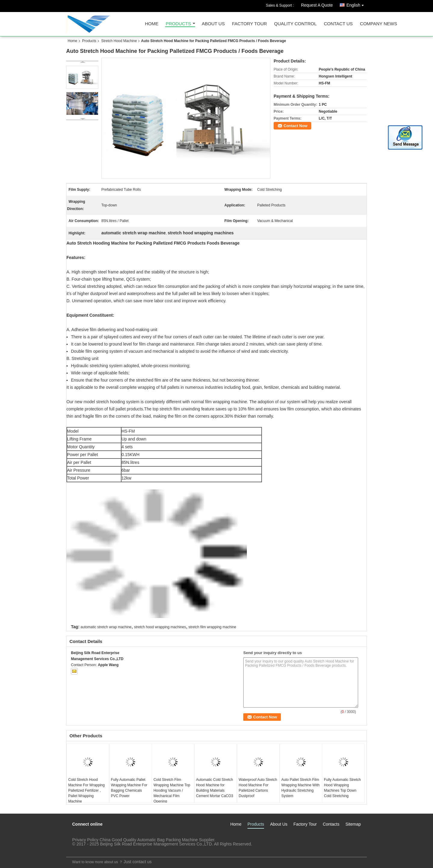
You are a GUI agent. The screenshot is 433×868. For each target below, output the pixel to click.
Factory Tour (249, 24)
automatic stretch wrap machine (106, 627)
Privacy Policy (85, 840)
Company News (379, 24)
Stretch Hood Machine (119, 41)
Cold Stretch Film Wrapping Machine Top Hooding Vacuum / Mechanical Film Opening (172, 790)
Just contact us (138, 862)
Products (178, 24)
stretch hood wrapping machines (160, 627)
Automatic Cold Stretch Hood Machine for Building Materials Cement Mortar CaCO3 (215, 788)
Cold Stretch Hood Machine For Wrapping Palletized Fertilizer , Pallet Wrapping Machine (86, 790)
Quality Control (295, 24)
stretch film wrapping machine (212, 627)
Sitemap (353, 824)
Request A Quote (317, 5)
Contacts (331, 824)
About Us (213, 24)
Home (152, 24)
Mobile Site (79, 849)
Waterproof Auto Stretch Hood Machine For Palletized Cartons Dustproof (258, 788)
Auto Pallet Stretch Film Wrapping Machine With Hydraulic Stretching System (301, 788)
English (357, 4)
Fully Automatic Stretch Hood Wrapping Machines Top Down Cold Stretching (342, 788)
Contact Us (338, 24)
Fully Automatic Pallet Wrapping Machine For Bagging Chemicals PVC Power (129, 788)
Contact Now (295, 126)
